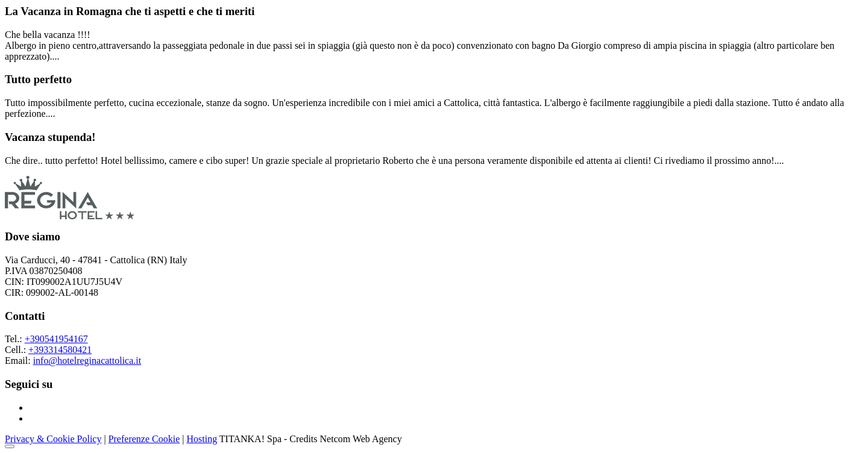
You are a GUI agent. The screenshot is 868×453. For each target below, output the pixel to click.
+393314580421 (60, 350)
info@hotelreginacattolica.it (87, 361)
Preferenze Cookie (144, 439)
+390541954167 (56, 339)
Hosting (202, 439)
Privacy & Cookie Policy (53, 439)
